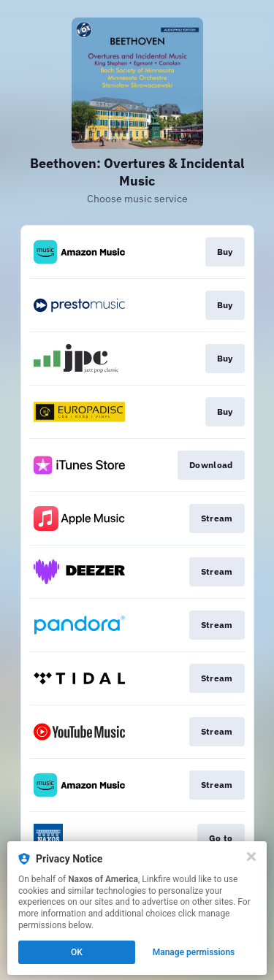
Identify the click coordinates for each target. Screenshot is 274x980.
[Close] (251, 857)
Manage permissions (194, 952)
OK (77, 952)
